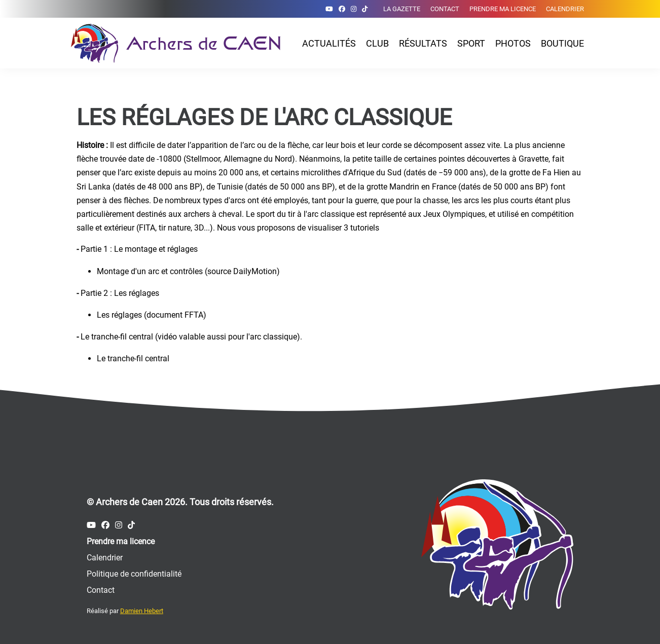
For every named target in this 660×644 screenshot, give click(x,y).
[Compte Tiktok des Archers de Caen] (365, 9)
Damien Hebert (142, 611)
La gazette (402, 9)
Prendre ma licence (503, 9)
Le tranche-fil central (133, 358)
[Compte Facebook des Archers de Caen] (342, 9)
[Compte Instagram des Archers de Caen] (354, 9)
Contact (445, 9)
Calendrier (565, 9)
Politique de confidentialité (134, 574)
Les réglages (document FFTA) (152, 315)
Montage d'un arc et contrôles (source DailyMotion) (188, 271)
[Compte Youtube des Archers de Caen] (329, 9)
